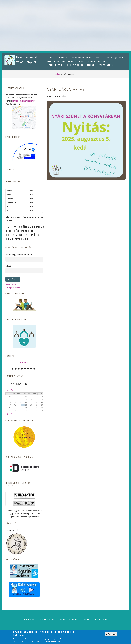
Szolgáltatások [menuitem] (81, 58)
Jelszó (8, 266)
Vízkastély (24, 362)
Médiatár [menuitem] (52, 62)
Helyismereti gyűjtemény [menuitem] (110, 58)
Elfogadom (111, 634)
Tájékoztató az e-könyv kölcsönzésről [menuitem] (71, 65)
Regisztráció (11, 285)
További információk (52, 642)
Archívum (29, 619)
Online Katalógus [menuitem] (73, 61)
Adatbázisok (47, 619)
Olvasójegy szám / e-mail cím (19, 254)
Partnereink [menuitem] (106, 65)
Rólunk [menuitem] (63, 58)
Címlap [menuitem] (51, 58)
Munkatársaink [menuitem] (97, 61)
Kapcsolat (101, 619)
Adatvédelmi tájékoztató (75, 619)
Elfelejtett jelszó (13, 288)
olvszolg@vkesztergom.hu (24, 101)
